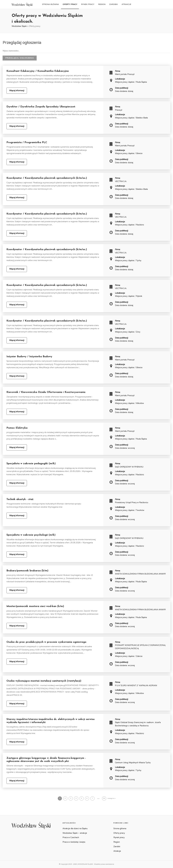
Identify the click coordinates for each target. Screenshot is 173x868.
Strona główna (50, 4)
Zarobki (113, 4)
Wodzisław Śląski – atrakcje (75, 833)
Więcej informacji (17, 91)
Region (102, 4)
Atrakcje (126, 4)
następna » (111, 798)
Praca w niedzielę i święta (74, 842)
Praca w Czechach (71, 837)
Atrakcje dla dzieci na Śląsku (75, 828)
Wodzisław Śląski (19, 26)
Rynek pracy (88, 4)
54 (104, 798)
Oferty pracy (70, 4)
